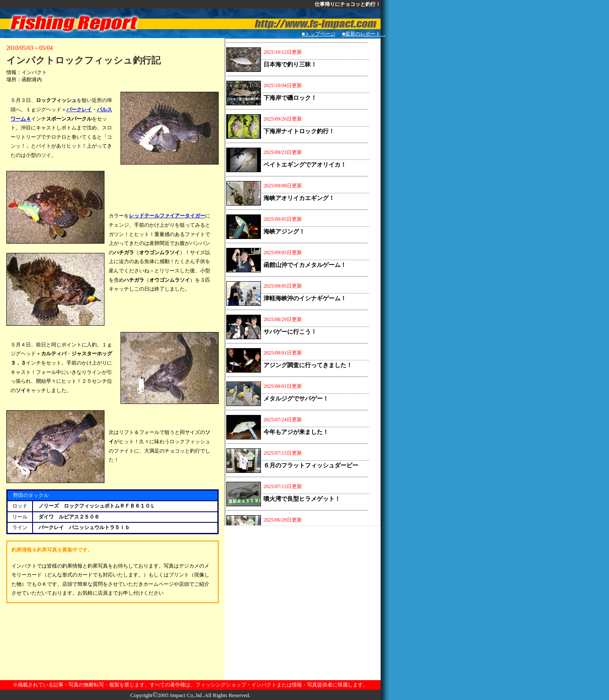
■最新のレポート (364, 34)
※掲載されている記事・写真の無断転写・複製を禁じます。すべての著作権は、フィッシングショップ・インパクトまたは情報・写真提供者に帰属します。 (190, 685)
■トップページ (319, 34)
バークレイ (79, 110)
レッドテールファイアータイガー (167, 216)
